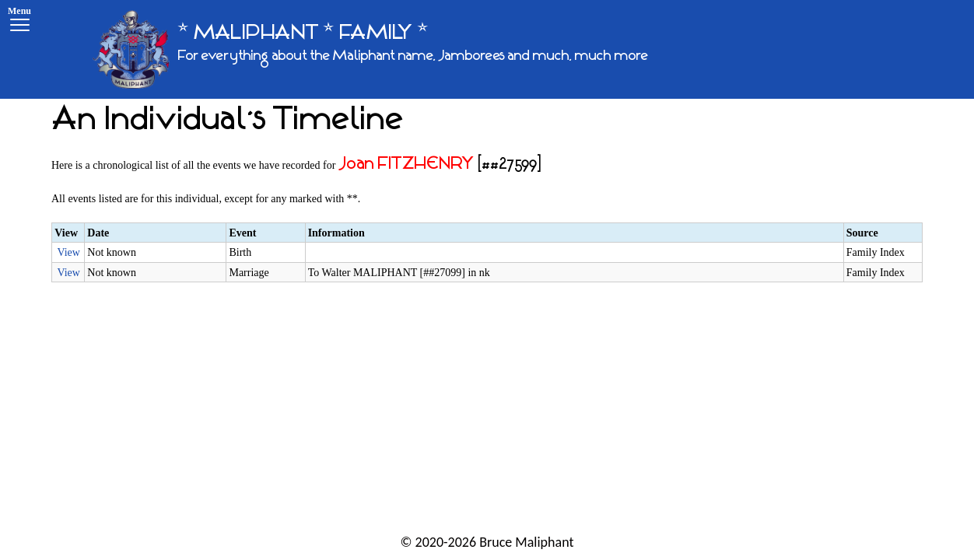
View (68, 252)
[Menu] (19, 21)
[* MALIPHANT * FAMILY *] (370, 49)
